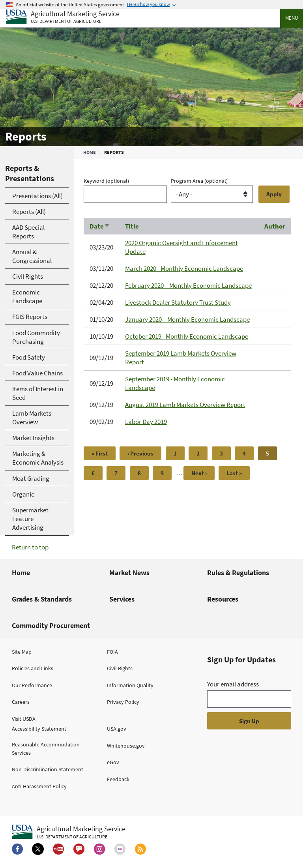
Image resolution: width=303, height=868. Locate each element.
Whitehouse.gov (126, 746)
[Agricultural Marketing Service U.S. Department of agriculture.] (69, 832)
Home (90, 152)
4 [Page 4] (248, 453)
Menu (292, 18)
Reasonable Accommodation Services (46, 749)
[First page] (100, 453)
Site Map (22, 652)
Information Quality (130, 685)
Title (132, 226)
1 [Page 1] (179, 453)
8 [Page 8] (143, 473)
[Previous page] (140, 453)
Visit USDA (24, 719)
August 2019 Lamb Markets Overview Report (185, 405)
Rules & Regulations (238, 573)
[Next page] (199, 473)
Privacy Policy (123, 702)
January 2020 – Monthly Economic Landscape (187, 319)
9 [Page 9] (166, 473)
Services (122, 599)
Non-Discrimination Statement (48, 769)
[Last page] (234, 473)
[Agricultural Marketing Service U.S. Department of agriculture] (63, 17)
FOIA (112, 652)
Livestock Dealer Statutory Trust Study (178, 302)
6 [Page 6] (97, 473)
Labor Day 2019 (146, 422)
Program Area (199, 181)
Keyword (106, 181)
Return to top (30, 547)
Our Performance (32, 685)
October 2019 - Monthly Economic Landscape (187, 336)
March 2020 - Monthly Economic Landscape (184, 268)
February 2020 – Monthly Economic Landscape (188, 285)
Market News (129, 573)
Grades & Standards (42, 599)
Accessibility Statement (39, 729)
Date (100, 226)
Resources (223, 599)
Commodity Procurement (51, 625)
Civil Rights (120, 668)
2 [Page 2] (202, 453)
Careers (21, 702)
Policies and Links (33, 668)
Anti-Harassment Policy (39, 786)
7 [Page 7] (120, 473)
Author (275, 226)
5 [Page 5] (271, 455)
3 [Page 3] (225, 453)
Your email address (233, 684)
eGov (113, 762)
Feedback (118, 779)
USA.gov (117, 729)
